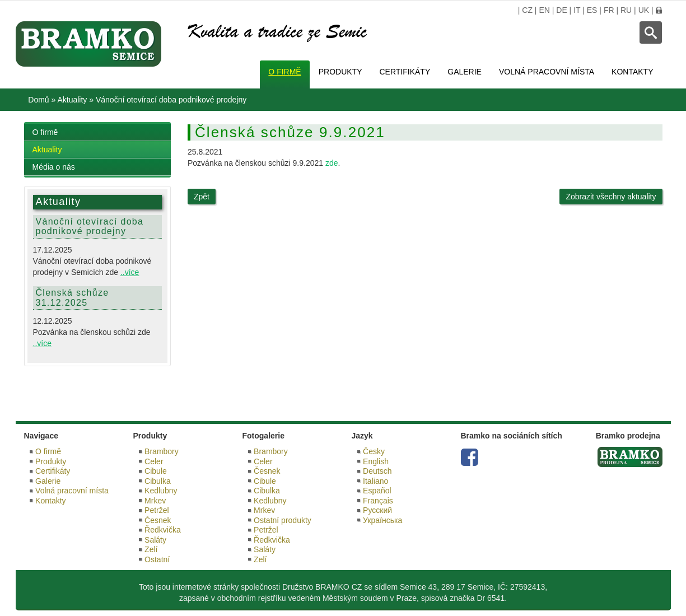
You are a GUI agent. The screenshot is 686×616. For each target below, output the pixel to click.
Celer (154, 461)
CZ (527, 10)
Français (378, 501)
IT (577, 10)
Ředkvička (163, 530)
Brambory (162, 451)
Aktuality (72, 100)
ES (592, 10)
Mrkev (155, 501)
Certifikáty (405, 72)
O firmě (284, 72)
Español (377, 491)
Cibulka (158, 481)
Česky (374, 451)
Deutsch (377, 471)
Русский (377, 510)
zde (332, 163)
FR (609, 10)
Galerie (465, 72)
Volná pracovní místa (547, 72)
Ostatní (157, 559)
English (376, 461)
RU (626, 10)
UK (644, 10)
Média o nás (54, 167)
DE (561, 10)
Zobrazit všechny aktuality (611, 197)
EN (544, 10)
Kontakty (632, 72)
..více (130, 272)
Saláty (155, 540)
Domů (38, 100)
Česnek (158, 520)
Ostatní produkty (283, 520)
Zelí (151, 549)
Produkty (340, 72)
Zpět (202, 197)
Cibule (156, 471)
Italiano (375, 481)
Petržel (157, 510)
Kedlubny (161, 491)
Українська (382, 520)
